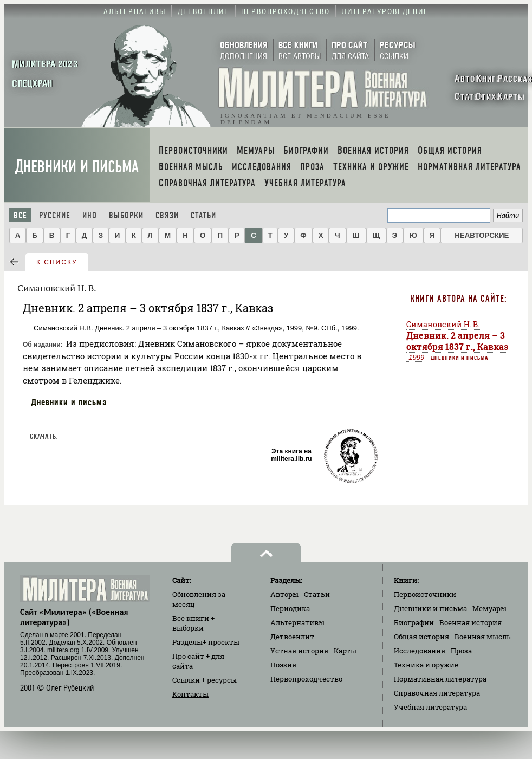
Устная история (299, 651)
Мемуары (489, 608)
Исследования (420, 651)
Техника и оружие (426, 665)
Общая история (421, 637)
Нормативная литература (440, 679)
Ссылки (205, 680)
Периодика (290, 608)
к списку (57, 262)
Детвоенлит (292, 637)
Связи (167, 215)
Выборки (126, 215)
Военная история (471, 622)
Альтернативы (297, 622)
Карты (345, 651)
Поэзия (283, 665)
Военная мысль (483, 637)
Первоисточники (425, 594)
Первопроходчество (306, 679)
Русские (55, 215)
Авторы (284, 594)
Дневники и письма (77, 167)
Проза (461, 651)
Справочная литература (437, 693)
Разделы (206, 642)
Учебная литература (430, 707)
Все (20, 215)
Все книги (193, 623)
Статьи (203, 215)
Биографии (414, 622)
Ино (90, 215)
